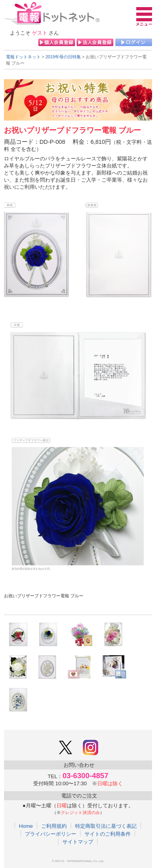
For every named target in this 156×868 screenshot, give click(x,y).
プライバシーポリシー (51, 834)
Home (26, 826)
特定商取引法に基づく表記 (106, 826)
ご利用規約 (54, 826)
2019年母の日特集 (63, 57)
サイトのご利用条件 (108, 834)
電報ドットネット (23, 57)
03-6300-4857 (85, 776)
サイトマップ (78, 842)
